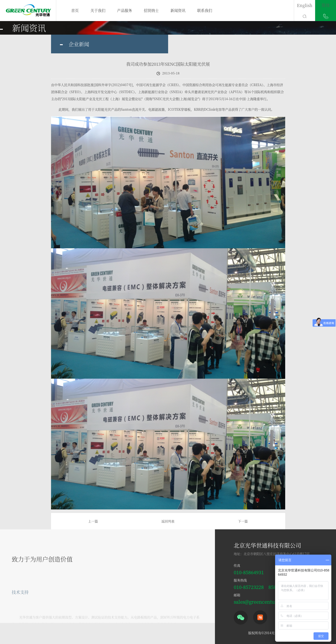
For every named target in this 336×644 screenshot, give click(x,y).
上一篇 (93, 521)
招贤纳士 (151, 10)
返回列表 (168, 521)
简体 (326, 5)
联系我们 (205, 10)
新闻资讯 (178, 10)
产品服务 (125, 10)
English (305, 5)
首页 (75, 10)
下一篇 (243, 521)
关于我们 (98, 10)
